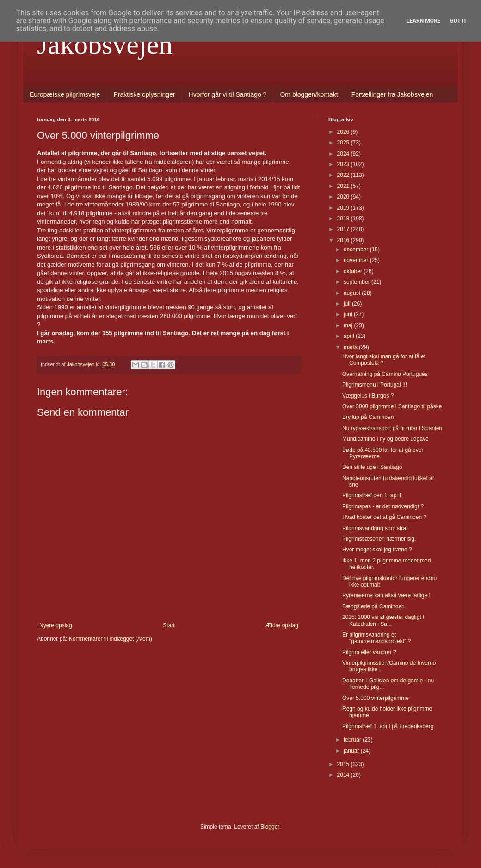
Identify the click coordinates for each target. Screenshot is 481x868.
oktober (354, 271)
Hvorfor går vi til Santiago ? (228, 94)
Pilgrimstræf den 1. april (372, 495)
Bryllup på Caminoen (368, 417)
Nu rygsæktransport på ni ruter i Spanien (392, 428)
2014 (344, 775)
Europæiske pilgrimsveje (65, 94)
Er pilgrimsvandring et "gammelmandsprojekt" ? (376, 638)
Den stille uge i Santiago (372, 467)
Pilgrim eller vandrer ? (369, 652)
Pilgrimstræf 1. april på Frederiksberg (388, 726)
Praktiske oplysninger (145, 94)
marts (351, 347)
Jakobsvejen (105, 44)
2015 (344, 764)
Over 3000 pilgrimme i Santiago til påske (392, 406)
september (358, 282)
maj (349, 325)
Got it (458, 21)
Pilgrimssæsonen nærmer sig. (379, 539)
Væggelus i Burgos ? (368, 396)
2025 (344, 143)
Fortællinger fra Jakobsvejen (392, 94)
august (353, 293)
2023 (344, 164)
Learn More (424, 21)
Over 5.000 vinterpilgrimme (376, 698)
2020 (344, 197)
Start (169, 625)
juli (348, 304)
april (350, 336)
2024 (344, 154)
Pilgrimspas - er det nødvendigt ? (383, 506)
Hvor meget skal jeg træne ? (377, 550)
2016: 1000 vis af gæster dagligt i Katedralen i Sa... (383, 620)
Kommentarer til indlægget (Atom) (111, 639)
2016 (344, 240)
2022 (344, 175)
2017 (344, 229)
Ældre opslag (282, 625)
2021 (344, 186)
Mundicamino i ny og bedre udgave (385, 439)
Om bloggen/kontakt (309, 94)
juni (349, 314)
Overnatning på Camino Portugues (385, 374)
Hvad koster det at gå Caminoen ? (384, 517)
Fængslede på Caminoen (373, 606)
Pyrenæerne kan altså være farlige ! (386, 595)
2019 (344, 208)
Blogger (270, 827)
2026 (344, 132)
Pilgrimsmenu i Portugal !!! (375, 385)
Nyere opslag (56, 625)
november (357, 260)
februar (353, 740)
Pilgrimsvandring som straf (375, 528)
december (357, 250)
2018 (344, 219)
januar (352, 751)
